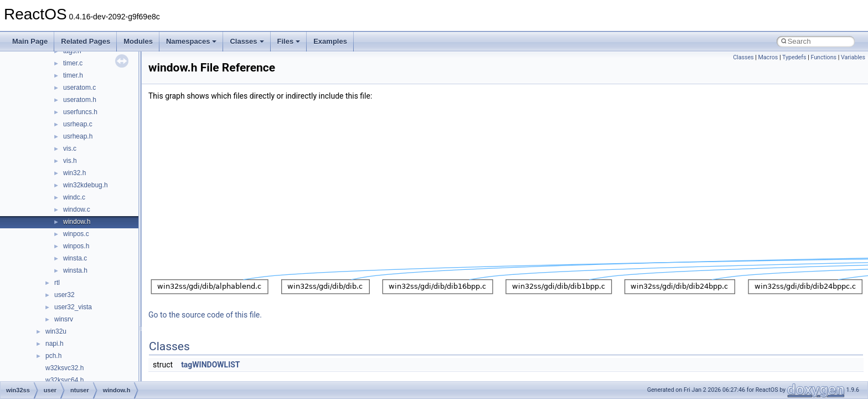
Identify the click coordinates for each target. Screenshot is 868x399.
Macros (768, 57)
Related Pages (86, 41)
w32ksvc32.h (64, 368)
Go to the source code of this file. (205, 315)
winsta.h (75, 270)
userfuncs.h (80, 112)
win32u (56, 331)
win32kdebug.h (86, 185)
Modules (138, 41)
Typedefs (794, 57)
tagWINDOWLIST (210, 365)
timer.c (73, 63)
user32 (64, 295)
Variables (853, 57)
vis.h (70, 161)
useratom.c (79, 88)
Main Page (30, 41)
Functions (823, 57)
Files (289, 41)
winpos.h (76, 246)
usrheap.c (78, 124)
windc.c (74, 197)
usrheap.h (78, 136)
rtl (57, 283)
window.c (77, 209)
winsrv (64, 319)
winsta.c (75, 258)
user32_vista (73, 307)
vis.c (70, 149)
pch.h (53, 356)
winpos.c (76, 234)
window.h (77, 222)
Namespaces (192, 41)
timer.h (73, 75)
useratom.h (80, 100)
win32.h (74, 173)
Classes (247, 41)
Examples (330, 41)
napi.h (55, 344)
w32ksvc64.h (64, 380)
